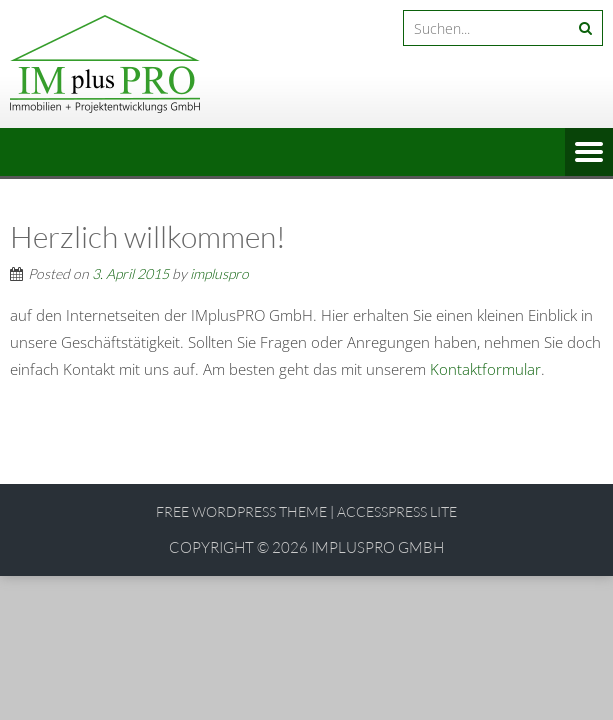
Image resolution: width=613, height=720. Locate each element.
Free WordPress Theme (241, 511)
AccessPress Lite (397, 511)
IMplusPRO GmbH (377, 547)
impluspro (219, 273)
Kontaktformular (485, 369)
